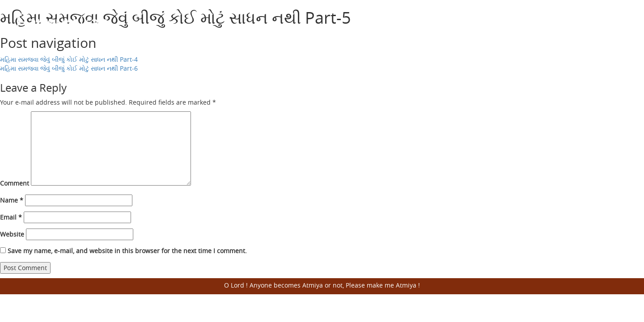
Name (12, 200)
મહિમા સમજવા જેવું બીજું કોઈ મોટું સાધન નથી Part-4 (69, 59)
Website (12, 234)
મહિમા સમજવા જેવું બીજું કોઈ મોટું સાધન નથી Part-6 (69, 68)
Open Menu (617, 22)
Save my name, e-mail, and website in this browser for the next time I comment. (127, 251)
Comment (15, 183)
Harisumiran (62, 22)
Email (11, 217)
